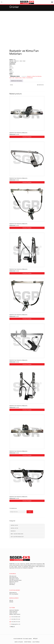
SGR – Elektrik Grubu (17, 78)
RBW (12, 602)
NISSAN (12, 531)
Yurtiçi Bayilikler (15, 594)
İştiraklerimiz (14, 593)
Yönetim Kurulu (14, 577)
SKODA (24, 78)
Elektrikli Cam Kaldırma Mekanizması (19, 133)
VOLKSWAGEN (29, 78)
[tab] (17, 81)
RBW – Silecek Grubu (16, 534)
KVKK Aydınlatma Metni (16, 580)
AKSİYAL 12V (13, 525)
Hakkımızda (14, 576)
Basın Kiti (13, 583)
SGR (12, 600)
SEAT (11, 78)
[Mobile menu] (52, 2)
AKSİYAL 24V (13, 528)
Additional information (17, 81)
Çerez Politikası (36, 642)
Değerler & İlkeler (15, 579)
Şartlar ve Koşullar (19, 642)
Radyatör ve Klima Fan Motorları (34, 76)
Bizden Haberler (15, 582)
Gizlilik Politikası (28, 642)
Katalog (13, 584)
